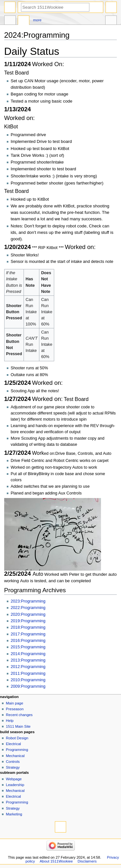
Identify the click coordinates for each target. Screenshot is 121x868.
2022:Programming (28, 608)
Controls (13, 762)
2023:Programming (28, 601)
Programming (17, 750)
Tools (111, 21)
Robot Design (17, 738)
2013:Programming (28, 660)
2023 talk (10, 21)
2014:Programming (28, 654)
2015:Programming (28, 647)
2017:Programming (28, 634)
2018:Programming (28, 627)
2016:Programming (28, 641)
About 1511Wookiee (56, 861)
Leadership (15, 785)
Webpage (14, 779)
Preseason (15, 709)
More (37, 20)
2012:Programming (28, 667)
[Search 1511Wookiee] (55, 7)
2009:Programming (28, 686)
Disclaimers (87, 861)
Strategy (13, 767)
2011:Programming (28, 673)
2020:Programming (28, 614)
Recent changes (19, 715)
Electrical (13, 744)
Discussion (24, 21)
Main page (15, 703)
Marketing (14, 814)
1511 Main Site (18, 726)
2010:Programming (28, 680)
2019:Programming (28, 621)
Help (10, 721)
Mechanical (15, 756)
